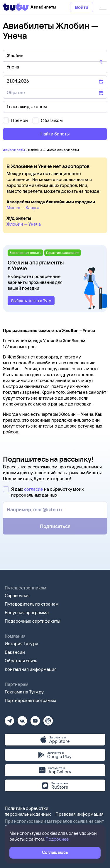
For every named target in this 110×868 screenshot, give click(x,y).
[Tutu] (16, 7)
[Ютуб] (35, 719)
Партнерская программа (31, 700)
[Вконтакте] (22, 719)
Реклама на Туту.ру (24, 692)
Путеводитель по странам (32, 604)
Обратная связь (21, 661)
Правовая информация (79, 814)
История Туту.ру (21, 644)
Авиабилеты (14, 150)
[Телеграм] (9, 719)
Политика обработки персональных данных (28, 811)
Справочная (17, 595)
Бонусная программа (27, 613)
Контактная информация (31, 669)
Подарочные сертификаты (32, 621)
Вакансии (15, 652)
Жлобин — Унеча (24, 224)
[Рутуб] (48, 719)
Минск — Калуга (23, 208)
